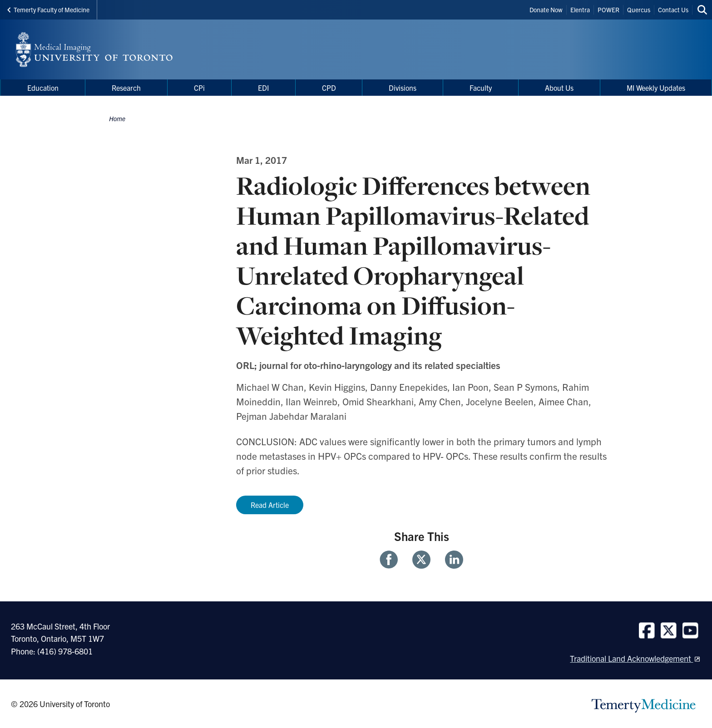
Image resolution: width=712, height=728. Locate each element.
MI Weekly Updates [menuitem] (656, 88)
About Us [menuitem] (559, 88)
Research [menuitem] (126, 88)
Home (117, 118)
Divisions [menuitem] (403, 88)
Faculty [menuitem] (481, 88)
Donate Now (546, 10)
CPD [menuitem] (329, 88)
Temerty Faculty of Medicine (48, 10)
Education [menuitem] (43, 88)
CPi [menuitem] (199, 88)
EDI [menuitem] (263, 88)
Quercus (639, 10)
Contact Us (673, 10)
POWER (608, 10)
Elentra (580, 10)
